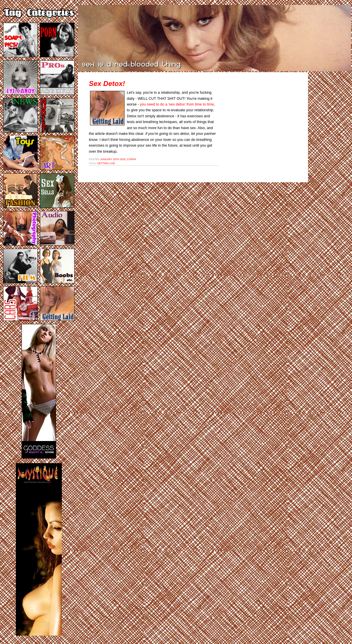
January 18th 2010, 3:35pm (118, 159)
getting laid (106, 163)
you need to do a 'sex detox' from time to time (177, 104)
